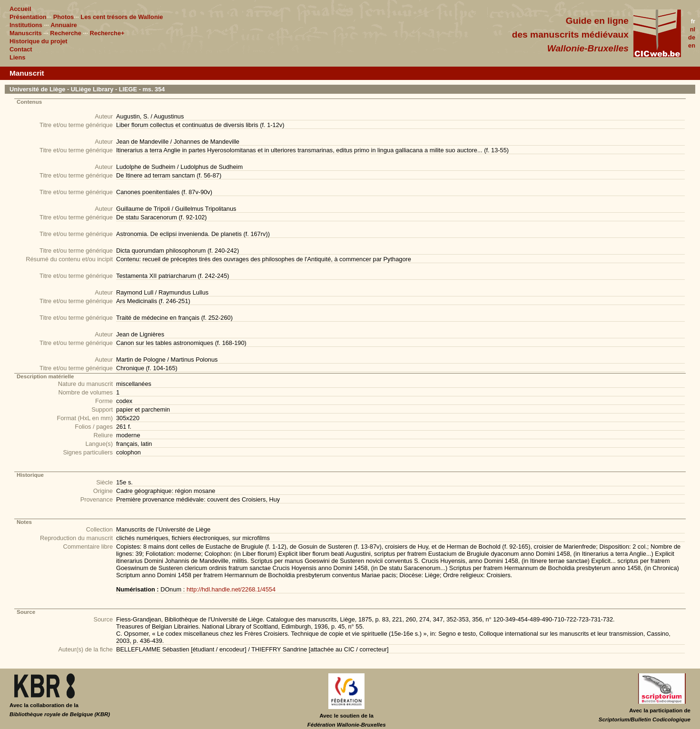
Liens (17, 57)
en (692, 45)
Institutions (26, 25)
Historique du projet (39, 41)
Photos (64, 17)
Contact (21, 49)
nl (693, 29)
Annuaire (64, 25)
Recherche (65, 33)
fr (693, 21)
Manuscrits (26, 33)
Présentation (28, 17)
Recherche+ (107, 33)
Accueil (20, 9)
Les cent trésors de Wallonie (122, 17)
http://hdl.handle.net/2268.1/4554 (231, 589)
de (692, 37)
